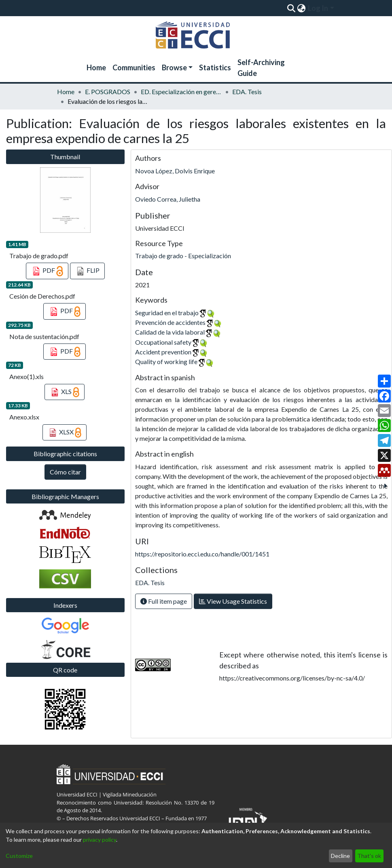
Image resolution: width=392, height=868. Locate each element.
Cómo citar (65, 472)
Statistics (215, 67)
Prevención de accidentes (170, 322)
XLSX (65, 433)
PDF (47, 271)
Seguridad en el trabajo (167, 313)
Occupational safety (163, 342)
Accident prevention (163, 352)
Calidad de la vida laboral (170, 332)
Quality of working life (166, 361)
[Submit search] (291, 8)
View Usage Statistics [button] (233, 601)
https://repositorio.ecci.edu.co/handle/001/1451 (202, 554)
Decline (340, 856)
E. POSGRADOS (108, 92)
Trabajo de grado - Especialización (183, 256)
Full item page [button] (164, 601)
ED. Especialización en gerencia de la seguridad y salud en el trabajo (181, 92)
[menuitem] (302, 8)
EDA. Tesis (247, 92)
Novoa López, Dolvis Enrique (175, 171)
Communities (134, 67)
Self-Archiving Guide (261, 68)
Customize (19, 856)
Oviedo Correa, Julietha (168, 199)
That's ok (369, 856)
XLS (65, 392)
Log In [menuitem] (318, 8)
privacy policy (100, 840)
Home (96, 67)
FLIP (88, 271)
